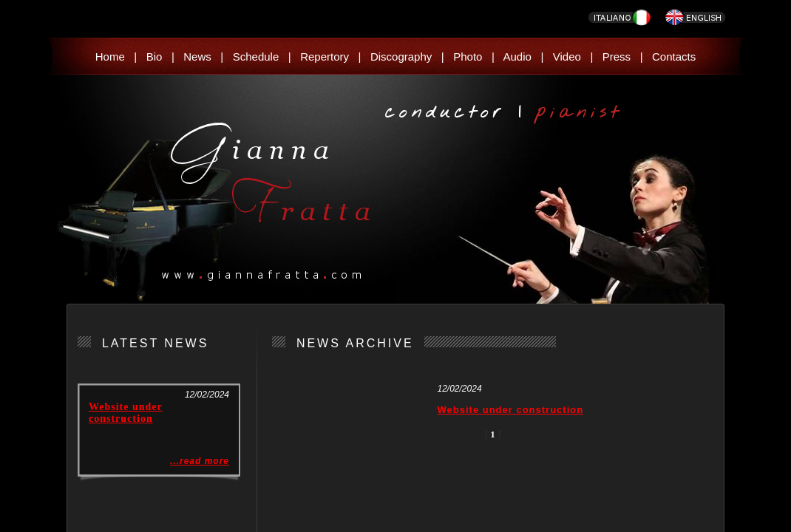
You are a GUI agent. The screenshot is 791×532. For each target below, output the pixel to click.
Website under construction (126, 413)
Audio (517, 57)
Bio (155, 57)
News (197, 57)
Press (617, 57)
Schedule (256, 57)
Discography (401, 57)
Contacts (674, 57)
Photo (468, 57)
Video (567, 57)
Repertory (325, 57)
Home (110, 57)
